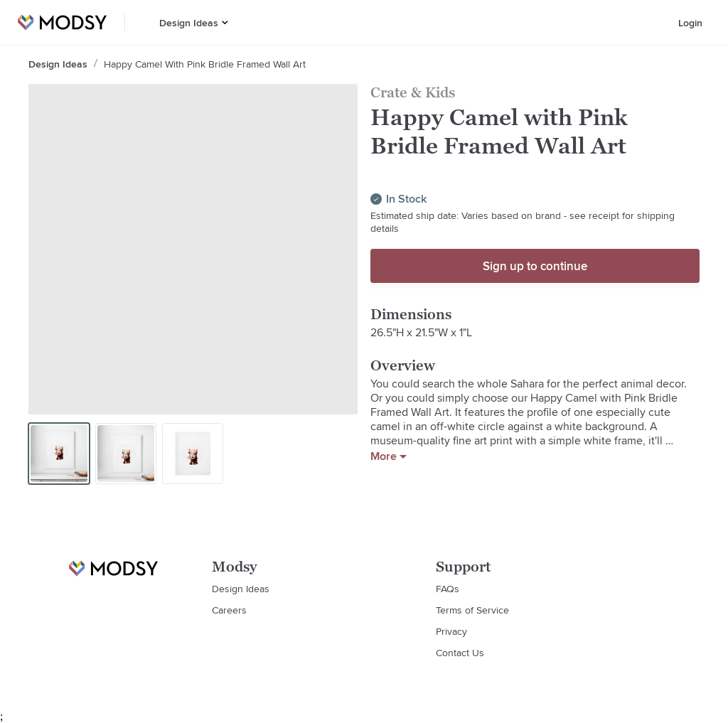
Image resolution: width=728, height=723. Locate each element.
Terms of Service (472, 610)
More (389, 456)
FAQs (448, 589)
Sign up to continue (535, 266)
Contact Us (460, 653)
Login (690, 23)
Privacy (451, 631)
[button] (225, 22)
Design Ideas (189, 23)
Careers (229, 610)
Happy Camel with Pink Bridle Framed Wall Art (205, 64)
